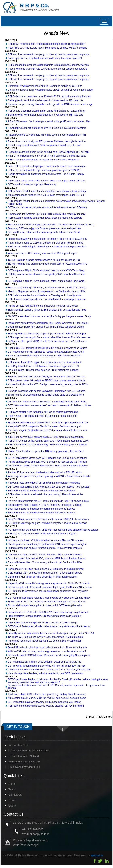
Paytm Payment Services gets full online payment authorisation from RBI (47, 135)
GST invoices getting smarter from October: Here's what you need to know (48, 466)
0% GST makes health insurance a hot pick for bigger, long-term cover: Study (49, 316)
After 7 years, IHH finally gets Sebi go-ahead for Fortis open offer (43, 416)
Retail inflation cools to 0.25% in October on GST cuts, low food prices (45, 243)
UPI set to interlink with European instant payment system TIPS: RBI (44, 170)
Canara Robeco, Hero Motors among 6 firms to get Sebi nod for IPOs (45, 562)
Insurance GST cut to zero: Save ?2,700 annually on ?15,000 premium (46, 637)
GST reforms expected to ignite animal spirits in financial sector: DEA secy (48, 207)
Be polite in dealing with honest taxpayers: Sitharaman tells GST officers (46, 377)
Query (8, 806)
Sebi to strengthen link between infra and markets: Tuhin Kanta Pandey (46, 174)
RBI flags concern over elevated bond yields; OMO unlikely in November (46, 274)
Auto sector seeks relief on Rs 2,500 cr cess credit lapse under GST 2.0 (46, 181)
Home (8, 784)
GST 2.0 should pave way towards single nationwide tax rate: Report (44, 702)
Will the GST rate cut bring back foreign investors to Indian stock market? (47, 651)
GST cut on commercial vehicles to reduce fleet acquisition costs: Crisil (46, 352)
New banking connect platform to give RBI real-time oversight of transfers (47, 128)
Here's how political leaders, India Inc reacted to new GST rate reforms (46, 673)
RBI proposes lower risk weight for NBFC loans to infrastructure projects (46, 380)
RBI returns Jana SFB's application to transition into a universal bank (44, 362)
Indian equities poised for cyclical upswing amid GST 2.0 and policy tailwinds (49, 476)
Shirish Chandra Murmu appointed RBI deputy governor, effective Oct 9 (46, 451)
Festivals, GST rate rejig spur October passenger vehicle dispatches (44, 228)
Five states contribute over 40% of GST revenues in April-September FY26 (48, 423)
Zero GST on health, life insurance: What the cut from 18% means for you (47, 648)
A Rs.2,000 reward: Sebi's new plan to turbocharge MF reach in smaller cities (49, 121)
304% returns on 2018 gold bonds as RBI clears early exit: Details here (46, 395)
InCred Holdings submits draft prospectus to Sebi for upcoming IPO (44, 260)
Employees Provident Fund (21, 767)
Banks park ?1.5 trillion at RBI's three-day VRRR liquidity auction (42, 577)
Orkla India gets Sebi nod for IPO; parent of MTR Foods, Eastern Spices (46, 559)
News (8, 800)
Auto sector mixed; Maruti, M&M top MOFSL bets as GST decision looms (47, 698)
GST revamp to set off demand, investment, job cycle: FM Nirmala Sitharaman (50, 587)
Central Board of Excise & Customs (25, 751)
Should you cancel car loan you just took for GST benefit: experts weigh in (47, 544)
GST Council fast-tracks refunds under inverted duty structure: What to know (49, 598)
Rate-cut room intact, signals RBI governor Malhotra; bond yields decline (47, 141)
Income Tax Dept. (15, 745)
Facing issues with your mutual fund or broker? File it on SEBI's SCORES (47, 239)
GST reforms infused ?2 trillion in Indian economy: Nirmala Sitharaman (46, 540)
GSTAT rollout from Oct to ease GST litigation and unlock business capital (47, 458)
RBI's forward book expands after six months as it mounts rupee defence (47, 299)
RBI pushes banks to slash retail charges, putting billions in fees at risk (45, 494)
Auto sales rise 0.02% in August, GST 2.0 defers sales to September (44, 641)
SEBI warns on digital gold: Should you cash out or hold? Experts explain (47, 247)
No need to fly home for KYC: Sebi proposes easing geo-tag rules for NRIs (48, 384)
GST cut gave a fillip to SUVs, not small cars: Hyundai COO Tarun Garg (46, 270)
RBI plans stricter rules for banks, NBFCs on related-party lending (43, 412)
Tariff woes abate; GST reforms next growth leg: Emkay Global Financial (46, 694)
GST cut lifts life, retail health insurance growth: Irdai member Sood (44, 232)
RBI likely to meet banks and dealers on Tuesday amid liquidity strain (45, 295)
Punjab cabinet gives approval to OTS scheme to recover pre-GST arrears (48, 462)
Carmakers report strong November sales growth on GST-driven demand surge (50, 90)
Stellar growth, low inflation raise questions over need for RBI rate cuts (45, 100)
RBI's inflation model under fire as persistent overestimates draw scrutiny (47, 191)
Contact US (12, 795)
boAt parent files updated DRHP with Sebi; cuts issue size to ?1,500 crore (47, 341)
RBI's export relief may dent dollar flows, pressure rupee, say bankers (45, 218)
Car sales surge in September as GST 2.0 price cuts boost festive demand (48, 430)
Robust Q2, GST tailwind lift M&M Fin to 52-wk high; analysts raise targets (47, 348)
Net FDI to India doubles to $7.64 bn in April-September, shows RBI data (47, 156)
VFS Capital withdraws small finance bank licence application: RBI (43, 366)
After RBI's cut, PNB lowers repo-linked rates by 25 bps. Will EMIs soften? (47, 48)
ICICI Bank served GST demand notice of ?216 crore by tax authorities (46, 437)
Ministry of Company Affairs (21, 761)
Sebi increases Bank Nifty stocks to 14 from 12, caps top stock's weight (46, 327)
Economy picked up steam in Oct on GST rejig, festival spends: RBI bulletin (48, 152)
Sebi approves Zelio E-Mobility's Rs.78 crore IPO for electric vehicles (45, 505)
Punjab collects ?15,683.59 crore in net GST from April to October (43, 306)
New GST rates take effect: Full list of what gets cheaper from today (44, 483)
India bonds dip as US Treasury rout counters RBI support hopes (42, 253)
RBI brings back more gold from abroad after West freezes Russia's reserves (49, 337)
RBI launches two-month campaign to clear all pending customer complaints (49, 54)
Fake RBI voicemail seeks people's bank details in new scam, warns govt (47, 166)
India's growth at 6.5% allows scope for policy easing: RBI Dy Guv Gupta (47, 334)
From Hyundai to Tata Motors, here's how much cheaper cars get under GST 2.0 (51, 633)
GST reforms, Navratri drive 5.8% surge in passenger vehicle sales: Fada (47, 402)
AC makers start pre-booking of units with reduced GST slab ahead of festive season (53, 530)
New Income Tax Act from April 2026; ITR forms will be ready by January (46, 214)
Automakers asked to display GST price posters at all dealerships (43, 623)
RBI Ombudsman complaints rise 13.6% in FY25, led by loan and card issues (49, 96)
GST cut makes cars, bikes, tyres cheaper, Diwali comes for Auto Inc (44, 662)
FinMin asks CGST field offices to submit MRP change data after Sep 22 (46, 602)
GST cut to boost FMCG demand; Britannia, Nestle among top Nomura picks (49, 655)
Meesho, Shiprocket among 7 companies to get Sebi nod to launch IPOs (46, 291)
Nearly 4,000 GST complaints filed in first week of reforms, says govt (44, 426)
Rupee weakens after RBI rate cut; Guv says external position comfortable (48, 69)
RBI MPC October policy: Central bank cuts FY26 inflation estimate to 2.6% (48, 441)
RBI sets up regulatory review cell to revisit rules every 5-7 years (42, 534)
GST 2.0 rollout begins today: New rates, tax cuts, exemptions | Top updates (49, 487)
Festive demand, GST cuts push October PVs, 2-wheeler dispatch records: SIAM (51, 225)
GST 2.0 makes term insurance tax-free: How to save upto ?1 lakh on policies (49, 405)
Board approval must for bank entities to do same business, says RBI (45, 58)
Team (8, 789)
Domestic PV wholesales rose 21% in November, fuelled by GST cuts (45, 86)
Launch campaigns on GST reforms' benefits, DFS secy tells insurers (45, 548)
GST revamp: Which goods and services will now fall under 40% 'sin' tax (46, 666)
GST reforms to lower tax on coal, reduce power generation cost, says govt (48, 591)
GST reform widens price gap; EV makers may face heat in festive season (47, 523)
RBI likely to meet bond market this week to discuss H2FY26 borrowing (46, 706)
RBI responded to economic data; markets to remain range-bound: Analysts (48, 65)
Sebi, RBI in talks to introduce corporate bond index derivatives (41, 491)
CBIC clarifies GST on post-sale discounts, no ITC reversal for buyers (45, 573)
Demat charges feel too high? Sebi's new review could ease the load (44, 145)
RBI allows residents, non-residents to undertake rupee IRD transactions (46, 44)
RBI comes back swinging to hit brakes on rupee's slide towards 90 (44, 160)
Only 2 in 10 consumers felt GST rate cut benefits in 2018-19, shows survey (48, 501)
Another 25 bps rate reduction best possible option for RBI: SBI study (45, 472)
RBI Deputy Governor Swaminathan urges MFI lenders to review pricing (46, 111)
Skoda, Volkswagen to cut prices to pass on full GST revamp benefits (45, 605)
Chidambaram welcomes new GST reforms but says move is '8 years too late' (49, 670)
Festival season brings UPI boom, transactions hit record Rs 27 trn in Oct (47, 288)
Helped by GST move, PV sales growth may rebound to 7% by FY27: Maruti (48, 583)
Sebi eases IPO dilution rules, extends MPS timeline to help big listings (46, 569)
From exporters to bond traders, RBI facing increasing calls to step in (45, 616)
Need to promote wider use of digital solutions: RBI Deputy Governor (44, 356)
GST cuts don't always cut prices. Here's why (32, 184)
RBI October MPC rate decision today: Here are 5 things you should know (47, 445)
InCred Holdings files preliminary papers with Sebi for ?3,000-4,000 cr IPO (48, 264)
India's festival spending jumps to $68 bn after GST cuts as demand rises (47, 310)
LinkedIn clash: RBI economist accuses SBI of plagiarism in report (43, 370)
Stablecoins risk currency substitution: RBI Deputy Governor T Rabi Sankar (48, 323)
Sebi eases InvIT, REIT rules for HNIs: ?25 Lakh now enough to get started (48, 612)
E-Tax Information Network (20, 756)
